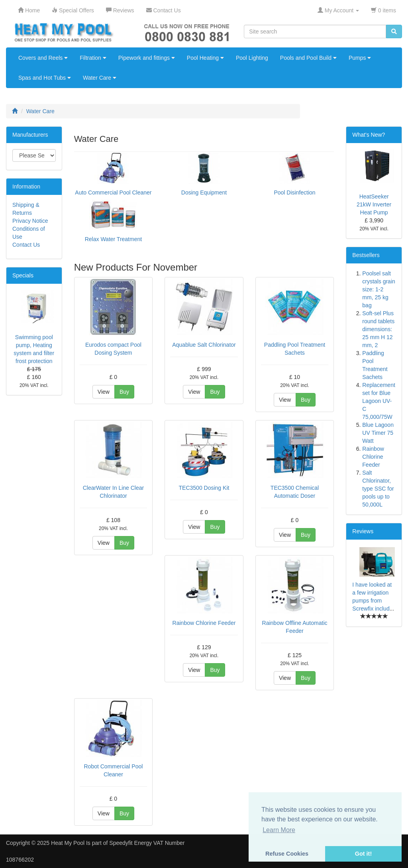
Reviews (363, 531)
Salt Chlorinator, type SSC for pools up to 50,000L (378, 489)
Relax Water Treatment (113, 239)
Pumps (360, 58)
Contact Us (26, 245)
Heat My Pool (68, 843)
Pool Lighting (252, 58)
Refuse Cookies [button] (287, 854)
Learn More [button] (279, 830)
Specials (23, 275)
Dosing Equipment (204, 192)
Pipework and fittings (147, 58)
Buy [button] (124, 392)
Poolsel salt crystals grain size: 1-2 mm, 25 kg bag (379, 289)
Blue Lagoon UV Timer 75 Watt (378, 433)
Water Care (100, 78)
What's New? (369, 135)
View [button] (104, 392)
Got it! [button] (363, 854)
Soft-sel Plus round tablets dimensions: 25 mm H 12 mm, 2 (378, 329)
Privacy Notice (30, 221)
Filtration (93, 58)
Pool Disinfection (294, 192)
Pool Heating (205, 58)
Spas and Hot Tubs (45, 78)
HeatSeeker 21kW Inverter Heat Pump (374, 204)
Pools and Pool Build (308, 58)
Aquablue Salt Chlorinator (204, 345)
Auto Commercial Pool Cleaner (113, 192)
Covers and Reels (43, 58)
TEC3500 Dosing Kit (204, 488)
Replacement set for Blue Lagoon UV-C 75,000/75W (379, 401)
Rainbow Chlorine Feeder (204, 623)
